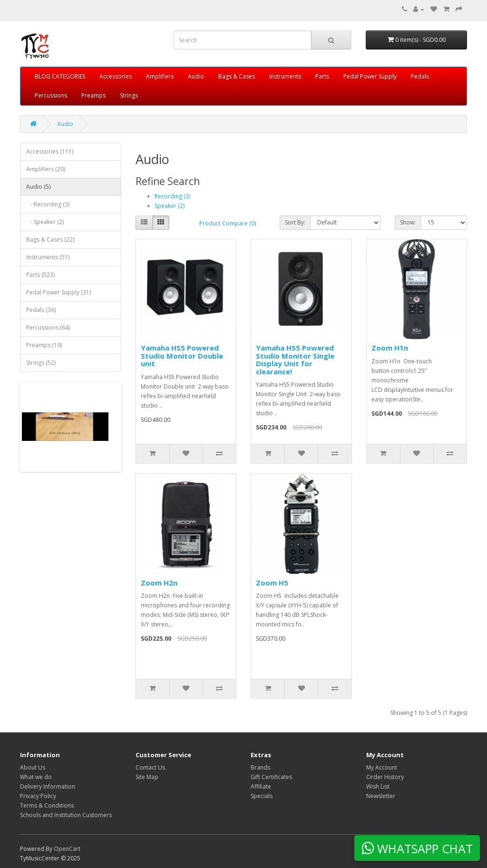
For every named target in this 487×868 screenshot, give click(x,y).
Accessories (116, 76)
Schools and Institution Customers (66, 815)
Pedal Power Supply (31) (58, 292)
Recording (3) (172, 196)
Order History (385, 777)
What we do (36, 777)
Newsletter (381, 796)
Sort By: (295, 222)
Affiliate (261, 786)
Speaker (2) (170, 206)
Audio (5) (38, 187)
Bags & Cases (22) (50, 239)
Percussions (51, 95)
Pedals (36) (41, 310)
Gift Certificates (271, 777)
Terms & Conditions (47, 805)
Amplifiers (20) (46, 169)
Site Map (147, 777)
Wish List (378, 786)
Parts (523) (40, 275)
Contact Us (150, 767)
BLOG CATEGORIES (60, 76)
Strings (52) (41, 363)
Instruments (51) (48, 257)
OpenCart (67, 849)
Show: (408, 222)
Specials (262, 796)
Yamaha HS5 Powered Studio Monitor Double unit (182, 356)
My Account (382, 767)
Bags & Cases (237, 76)
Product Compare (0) (228, 223)
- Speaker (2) (45, 222)
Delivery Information (48, 786)
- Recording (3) (48, 204)
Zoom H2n (159, 583)
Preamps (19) (44, 345)
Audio (196, 76)
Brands (260, 767)
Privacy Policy (38, 796)
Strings (129, 95)
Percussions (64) (48, 327)
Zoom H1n (390, 348)
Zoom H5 (272, 583)
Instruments (285, 76)
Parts (322, 76)
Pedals (420, 76)
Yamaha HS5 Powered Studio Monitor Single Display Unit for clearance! (295, 360)
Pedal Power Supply (370, 76)
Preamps (93, 95)
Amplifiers (160, 76)
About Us (33, 767)
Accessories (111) (50, 151)
